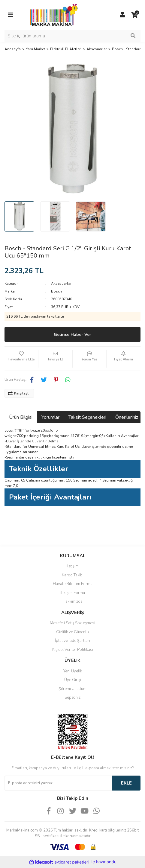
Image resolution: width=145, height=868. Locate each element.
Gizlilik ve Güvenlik (73, 632)
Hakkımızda (72, 601)
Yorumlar (50, 417)
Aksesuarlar (61, 284)
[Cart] (134, 15)
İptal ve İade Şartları (72, 641)
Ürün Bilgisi (21, 417)
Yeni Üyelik (73, 671)
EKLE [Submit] (126, 783)
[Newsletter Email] (58, 783)
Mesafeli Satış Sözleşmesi (72, 623)
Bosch (56, 291)
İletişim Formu (73, 593)
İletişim (72, 566)
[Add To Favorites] (21, 359)
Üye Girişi (73, 680)
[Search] (72, 36)
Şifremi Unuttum (72, 689)
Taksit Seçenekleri (87, 417)
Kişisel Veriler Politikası (73, 650)
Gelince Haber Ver (72, 335)
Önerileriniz (127, 417)
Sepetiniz (72, 698)
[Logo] (52, 15)
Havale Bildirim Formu (73, 584)
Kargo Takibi (73, 575)
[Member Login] (122, 15)
